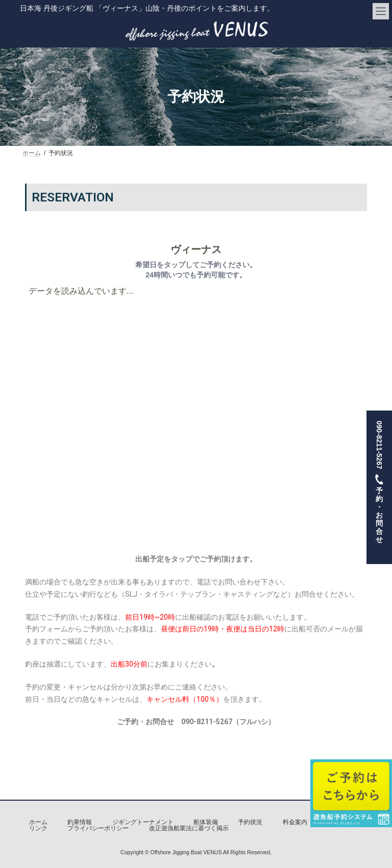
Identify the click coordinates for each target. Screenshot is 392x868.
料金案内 (295, 822)
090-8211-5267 (379, 487)
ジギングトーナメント (143, 822)
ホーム (38, 822)
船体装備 (206, 822)
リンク (38, 828)
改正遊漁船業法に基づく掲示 (189, 828)
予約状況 (250, 822)
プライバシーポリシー (98, 828)
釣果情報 (80, 822)
